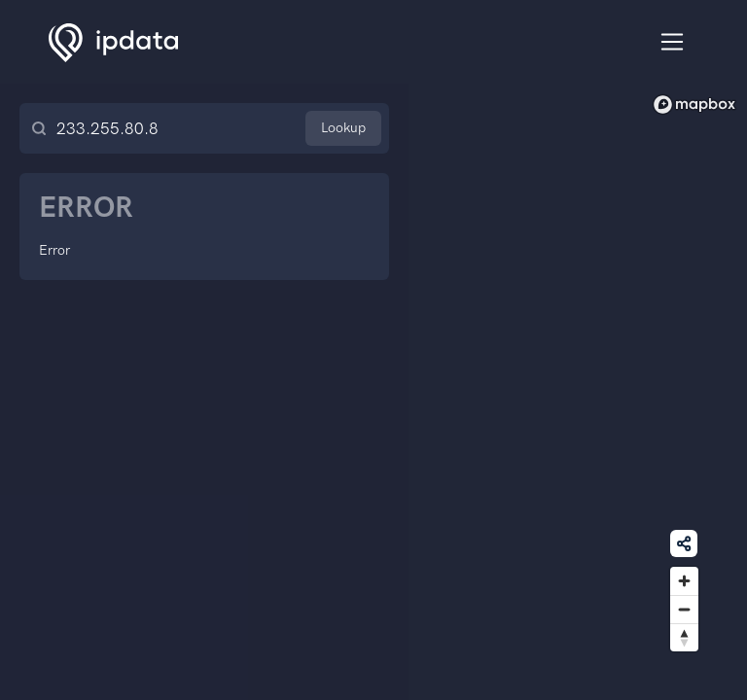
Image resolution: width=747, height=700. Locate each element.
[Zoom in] (684, 581)
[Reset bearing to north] (684, 637)
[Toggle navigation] (673, 42)
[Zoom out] (684, 609)
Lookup (343, 128)
